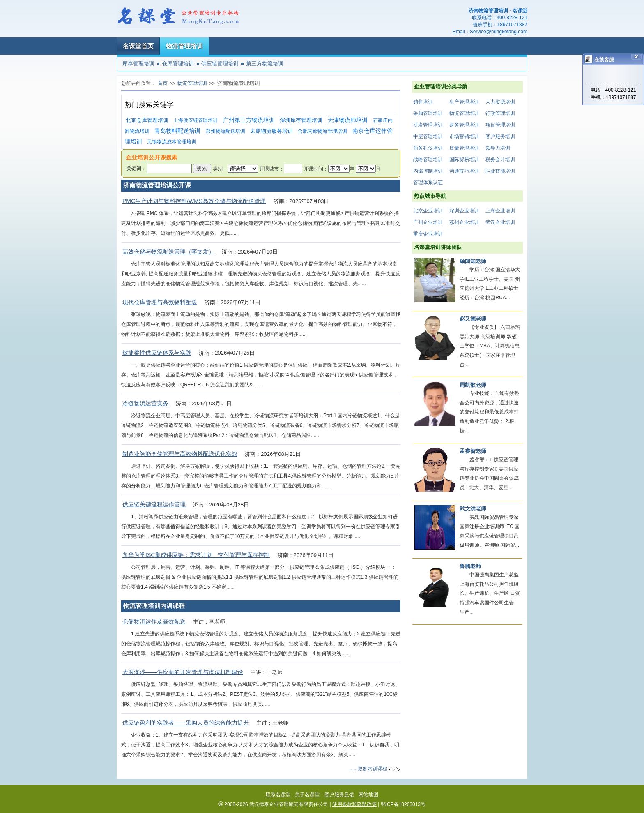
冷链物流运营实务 (145, 403)
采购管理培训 (428, 113)
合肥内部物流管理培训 (322, 131)
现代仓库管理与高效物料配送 (160, 302)
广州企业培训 (428, 222)
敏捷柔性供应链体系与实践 (157, 353)
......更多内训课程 (368, 769)
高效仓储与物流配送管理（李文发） (168, 252)
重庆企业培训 (428, 234)
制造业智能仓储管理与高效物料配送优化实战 (180, 454)
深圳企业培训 (464, 211)
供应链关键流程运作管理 (154, 504)
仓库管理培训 (178, 64)
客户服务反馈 (339, 795)
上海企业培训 (500, 211)
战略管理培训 (428, 159)
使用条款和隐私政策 (354, 804)
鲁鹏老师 (470, 566)
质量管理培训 (464, 148)
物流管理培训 (184, 46)
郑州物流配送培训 (225, 131)
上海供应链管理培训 (195, 120)
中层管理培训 (428, 136)
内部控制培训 (428, 171)
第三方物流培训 (265, 64)
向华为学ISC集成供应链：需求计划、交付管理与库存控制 (196, 555)
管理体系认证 (428, 182)
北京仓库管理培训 (147, 120)
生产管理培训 (464, 102)
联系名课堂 (278, 795)
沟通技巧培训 (464, 171)
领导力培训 (498, 148)
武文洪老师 (473, 509)
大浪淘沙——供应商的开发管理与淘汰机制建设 (183, 672)
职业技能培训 (500, 171)
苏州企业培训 (464, 222)
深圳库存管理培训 (301, 120)
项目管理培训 (500, 125)
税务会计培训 (500, 159)
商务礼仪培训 (428, 148)
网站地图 (368, 795)
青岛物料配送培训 (177, 131)
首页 (163, 83)
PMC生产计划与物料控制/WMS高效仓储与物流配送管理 (194, 201)
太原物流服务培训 (271, 131)
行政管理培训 (500, 113)
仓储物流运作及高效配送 (154, 621)
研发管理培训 (428, 125)
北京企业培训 (428, 211)
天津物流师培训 (347, 120)
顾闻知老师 (473, 261)
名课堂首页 (138, 46)
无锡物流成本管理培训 (172, 142)
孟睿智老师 (473, 451)
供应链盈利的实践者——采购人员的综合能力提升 (186, 723)
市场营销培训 (464, 136)
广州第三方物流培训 (249, 120)
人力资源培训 (500, 102)
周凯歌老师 (473, 385)
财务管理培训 (464, 125)
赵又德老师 (473, 319)
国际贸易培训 (464, 159)
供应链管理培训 (220, 64)
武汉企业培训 (500, 222)
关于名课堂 (307, 795)
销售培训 (423, 102)
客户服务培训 (500, 136)
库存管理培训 (138, 64)
